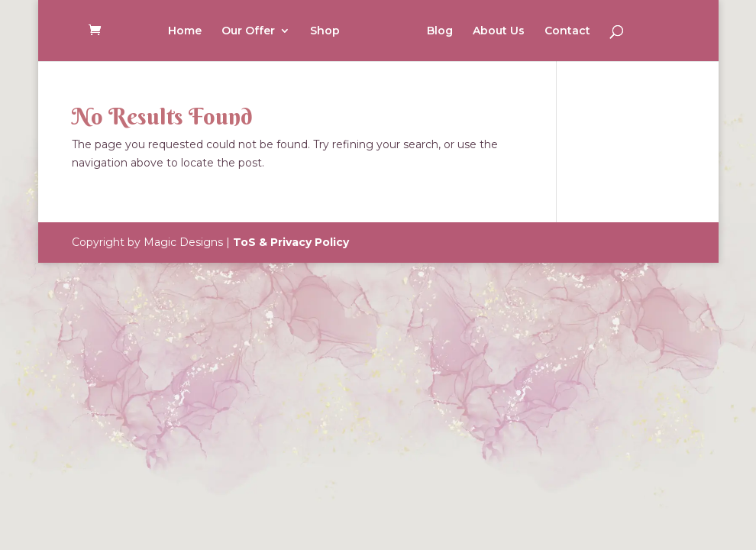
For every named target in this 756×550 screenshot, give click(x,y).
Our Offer (248, 31)
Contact (567, 31)
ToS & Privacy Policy (291, 242)
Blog (440, 31)
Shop (325, 31)
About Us (499, 31)
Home (185, 31)
